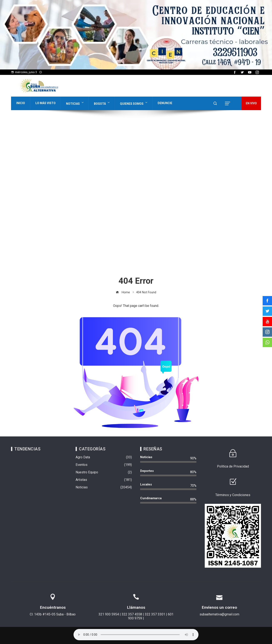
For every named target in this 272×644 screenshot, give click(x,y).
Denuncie (165, 103)
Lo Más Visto (46, 103)
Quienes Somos (134, 103)
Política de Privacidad (233, 466)
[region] (136, 35)
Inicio (21, 103)
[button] (6, 35)
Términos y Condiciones (233, 495)
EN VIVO (251, 103)
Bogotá (102, 103)
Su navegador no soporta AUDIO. (136, 635)
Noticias (75, 103)
